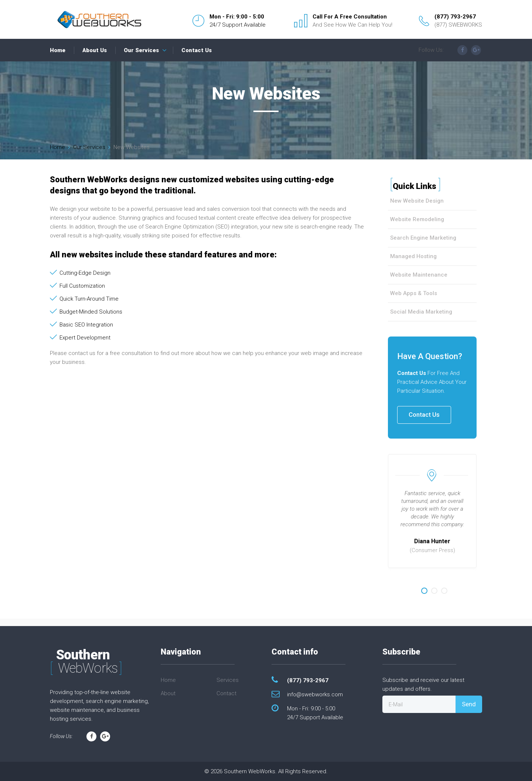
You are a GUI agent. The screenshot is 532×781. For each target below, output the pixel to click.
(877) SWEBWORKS (458, 25)
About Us (95, 50)
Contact (226, 693)
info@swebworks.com (315, 694)
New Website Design (417, 201)
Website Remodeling (417, 219)
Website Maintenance (419, 275)
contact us (82, 353)
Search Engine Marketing (423, 238)
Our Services (141, 50)
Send (469, 704)
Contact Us (197, 50)
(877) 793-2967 (455, 17)
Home (58, 50)
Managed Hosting (413, 256)
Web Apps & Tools (414, 293)
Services (228, 680)
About (168, 693)
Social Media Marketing (421, 312)
